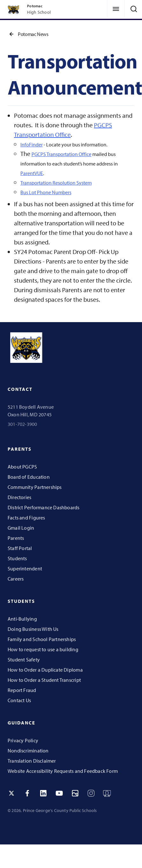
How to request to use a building (43, 649)
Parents (16, 538)
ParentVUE (32, 173)
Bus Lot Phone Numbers (46, 192)
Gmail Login (21, 528)
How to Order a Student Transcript (44, 680)
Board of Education (29, 477)
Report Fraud (22, 690)
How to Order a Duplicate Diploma (45, 670)
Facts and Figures (26, 518)
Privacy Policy (23, 740)
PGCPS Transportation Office (61, 154)
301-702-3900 (22, 424)
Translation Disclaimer (32, 761)
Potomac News (28, 34)
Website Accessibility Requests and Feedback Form (63, 771)
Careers (16, 579)
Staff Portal (20, 548)
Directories (19, 497)
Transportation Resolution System (56, 183)
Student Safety (24, 660)
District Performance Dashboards (44, 507)
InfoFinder (32, 145)
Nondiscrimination (28, 751)
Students (17, 558)
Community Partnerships (35, 487)
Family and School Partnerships (42, 639)
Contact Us (19, 700)
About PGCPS (22, 467)
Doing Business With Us (33, 629)
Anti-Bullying (22, 619)
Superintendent (25, 568)
